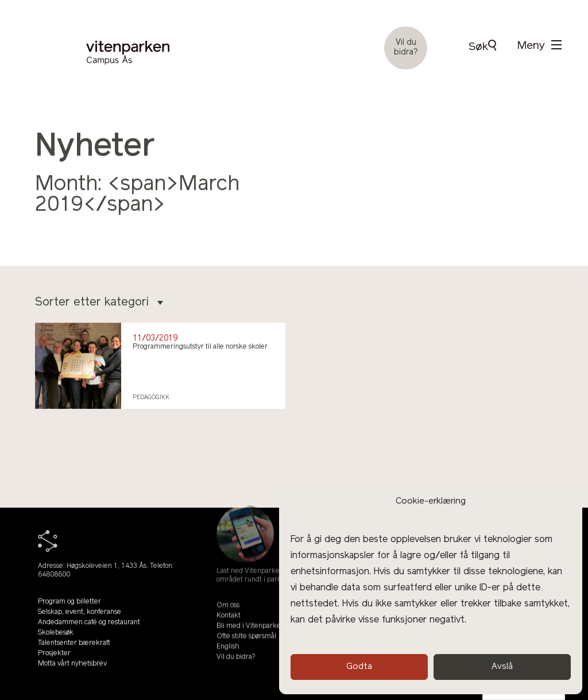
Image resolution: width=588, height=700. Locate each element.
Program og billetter (69, 609)
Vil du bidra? (406, 48)
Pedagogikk (151, 398)
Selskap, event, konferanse (80, 619)
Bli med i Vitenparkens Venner (264, 637)
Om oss (228, 617)
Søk (482, 46)
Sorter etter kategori (99, 303)
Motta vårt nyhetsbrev (72, 671)
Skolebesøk (56, 640)
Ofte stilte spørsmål (246, 648)
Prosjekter (54, 660)
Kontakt (229, 627)
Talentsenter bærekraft (74, 650)
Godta (359, 667)
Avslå (502, 667)
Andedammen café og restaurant (89, 629)
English (228, 658)
